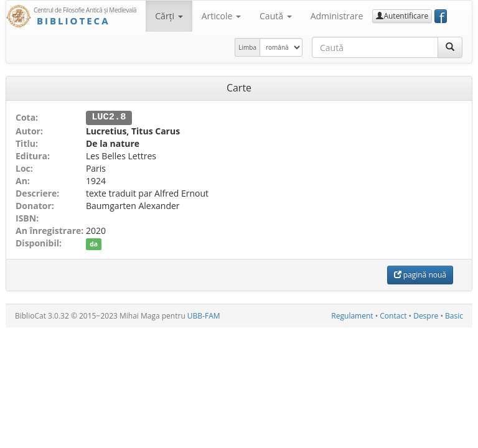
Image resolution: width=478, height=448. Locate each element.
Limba (247, 47)
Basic (454, 315)
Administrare (337, 16)
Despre (426, 315)
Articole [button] (221, 16)
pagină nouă (420, 274)
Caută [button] (276, 16)
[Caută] (450, 47)
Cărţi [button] (169, 16)
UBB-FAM (204, 315)
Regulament (352, 315)
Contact (393, 315)
